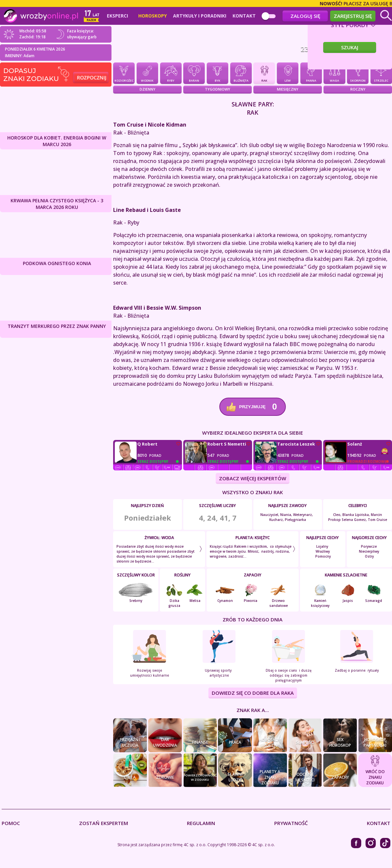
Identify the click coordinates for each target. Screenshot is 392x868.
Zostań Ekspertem (104, 823)
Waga (334, 73)
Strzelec (381, 73)
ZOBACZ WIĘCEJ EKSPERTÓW (253, 479)
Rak (264, 73)
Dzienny (148, 89)
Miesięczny (288, 89)
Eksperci (117, 16)
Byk (218, 73)
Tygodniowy (218, 89)
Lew (288, 73)
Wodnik (147, 73)
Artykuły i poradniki (200, 16)
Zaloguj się (305, 16)
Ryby (171, 73)
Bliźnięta (241, 73)
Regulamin (201, 823)
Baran (194, 73)
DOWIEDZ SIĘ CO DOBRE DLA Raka (253, 693)
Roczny (358, 89)
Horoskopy (152, 16)
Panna (311, 73)
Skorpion (358, 73)
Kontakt (244, 16)
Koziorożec (124, 73)
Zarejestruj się (353, 16)
